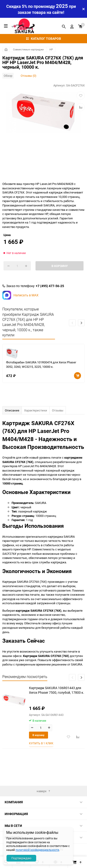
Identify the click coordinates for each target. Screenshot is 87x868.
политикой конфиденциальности (37, 850)
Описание (12, 410)
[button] (81, 323)
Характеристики (36, 410)
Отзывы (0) (29, 76)
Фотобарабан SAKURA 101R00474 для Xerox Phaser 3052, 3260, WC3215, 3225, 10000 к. (41, 364)
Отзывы (58, 410)
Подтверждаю (21, 858)
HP (51, 49)
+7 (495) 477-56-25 (50, 286)
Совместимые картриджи (28, 49)
